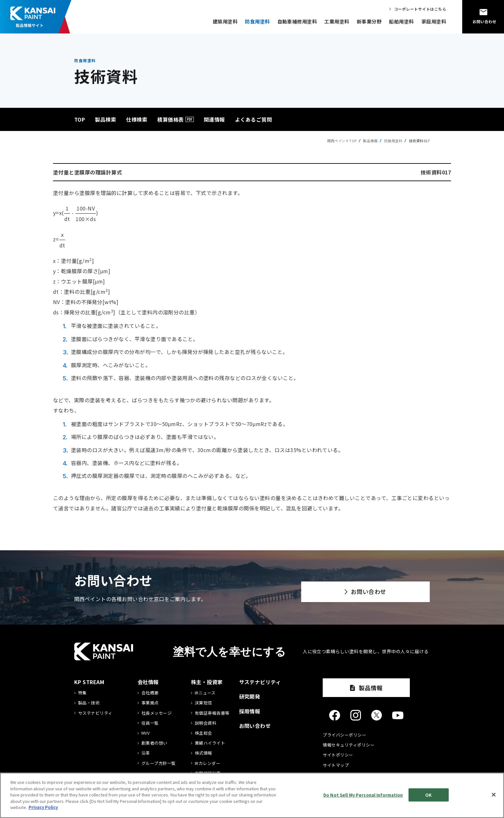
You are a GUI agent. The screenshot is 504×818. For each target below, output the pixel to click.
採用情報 (250, 711)
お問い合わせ (369, 591)
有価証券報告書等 (212, 713)
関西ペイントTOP (342, 141)
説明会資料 (206, 723)
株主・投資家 (207, 682)
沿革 (146, 753)
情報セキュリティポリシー (349, 745)
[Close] (494, 795)
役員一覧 (150, 723)
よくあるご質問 (253, 119)
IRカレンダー (207, 763)
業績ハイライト (210, 743)
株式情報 (203, 753)
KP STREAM (89, 682)
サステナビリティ (95, 713)
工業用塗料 (337, 21)
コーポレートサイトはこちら (420, 9)
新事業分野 (369, 21)
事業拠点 (150, 703)
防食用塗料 (257, 21)
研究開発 (250, 696)
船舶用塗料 (401, 21)
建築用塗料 (225, 21)
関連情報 (214, 119)
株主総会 (203, 733)
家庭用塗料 (434, 21)
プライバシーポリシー (344, 735)
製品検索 (105, 119)
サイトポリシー (338, 755)
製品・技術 (89, 703)
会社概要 (150, 693)
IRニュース (205, 693)
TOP (80, 119)
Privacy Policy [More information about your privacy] (43, 807)
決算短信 (203, 703)
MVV (145, 733)
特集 (82, 693)
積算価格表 (170, 119)
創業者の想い (154, 743)
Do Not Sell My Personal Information (363, 795)
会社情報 (148, 682)
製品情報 (370, 141)
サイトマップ (336, 765)
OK (428, 795)
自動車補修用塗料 (297, 21)
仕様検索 (137, 119)
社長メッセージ (157, 713)
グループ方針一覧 (159, 763)
